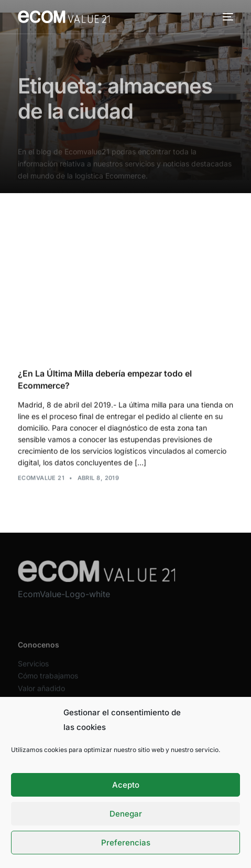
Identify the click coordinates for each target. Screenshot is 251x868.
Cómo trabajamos (48, 682)
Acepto (126, 785)
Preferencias (126, 843)
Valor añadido (41, 694)
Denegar (126, 814)
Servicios (33, 670)
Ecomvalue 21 (41, 478)
